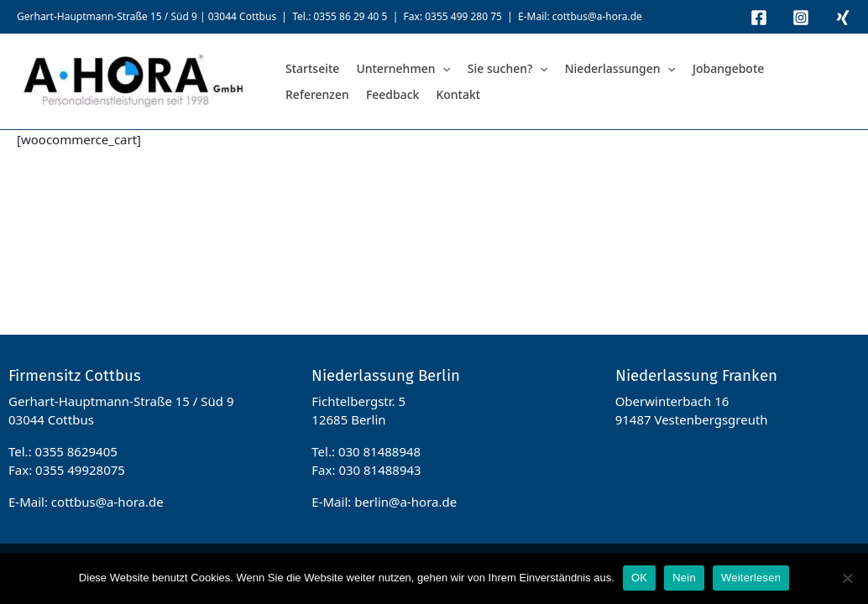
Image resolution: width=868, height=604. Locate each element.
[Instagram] (801, 18)
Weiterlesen (751, 578)
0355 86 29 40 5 (350, 16)
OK (639, 578)
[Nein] (847, 578)
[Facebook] (759, 18)
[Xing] (843, 18)
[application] (442, 68)
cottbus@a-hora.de (597, 16)
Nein (684, 578)
